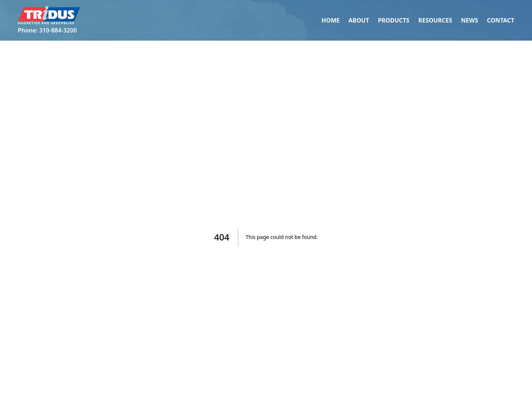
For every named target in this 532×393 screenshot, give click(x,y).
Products (394, 20)
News (470, 20)
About (359, 20)
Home (330, 20)
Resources (435, 20)
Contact (501, 20)
